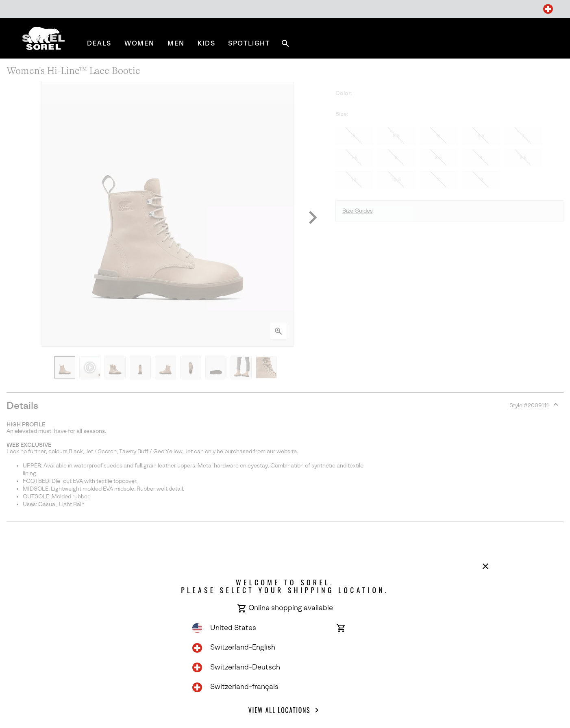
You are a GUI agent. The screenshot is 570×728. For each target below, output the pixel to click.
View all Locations (285, 710)
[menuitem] (99, 43)
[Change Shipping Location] (548, 9)
